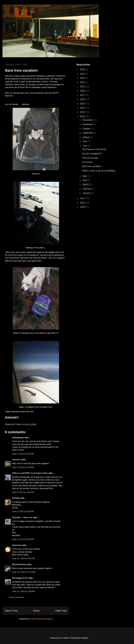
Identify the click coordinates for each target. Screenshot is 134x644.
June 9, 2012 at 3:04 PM (23, 492)
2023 (83, 78)
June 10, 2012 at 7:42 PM (23, 572)
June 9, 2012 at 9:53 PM (23, 539)
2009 (83, 207)
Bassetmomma (19, 564)
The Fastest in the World (94, 149)
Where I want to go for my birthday (99, 171)
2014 (83, 108)
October (87, 129)
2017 (83, 95)
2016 (83, 99)
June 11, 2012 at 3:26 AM (23, 591)
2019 (83, 87)
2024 (83, 74)
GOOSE (16, 498)
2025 (83, 69)
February (87, 189)
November (88, 124)
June (85, 146)
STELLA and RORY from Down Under (30, 473)
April (85, 180)
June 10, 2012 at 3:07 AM (23, 558)
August (86, 137)
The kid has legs (90, 158)
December (88, 120)
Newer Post (11, 611)
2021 (83, 82)
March (86, 184)
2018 (83, 91)
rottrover (16, 460)
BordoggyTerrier (20, 578)
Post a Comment (16, 597)
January (87, 193)
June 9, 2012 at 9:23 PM (23, 511)
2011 (83, 198)
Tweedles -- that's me (22, 517)
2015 (83, 104)
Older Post (61, 611)
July (85, 141)
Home (36, 611)
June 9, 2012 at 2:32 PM (23, 454)
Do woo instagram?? (92, 154)
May (85, 176)
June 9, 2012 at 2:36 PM (23, 467)
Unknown (17, 545)
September (88, 133)
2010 (83, 203)
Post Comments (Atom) (42, 619)
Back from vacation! (92, 166)
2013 (83, 112)
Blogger (85, 638)
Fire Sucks (87, 162)
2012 (83, 116)
